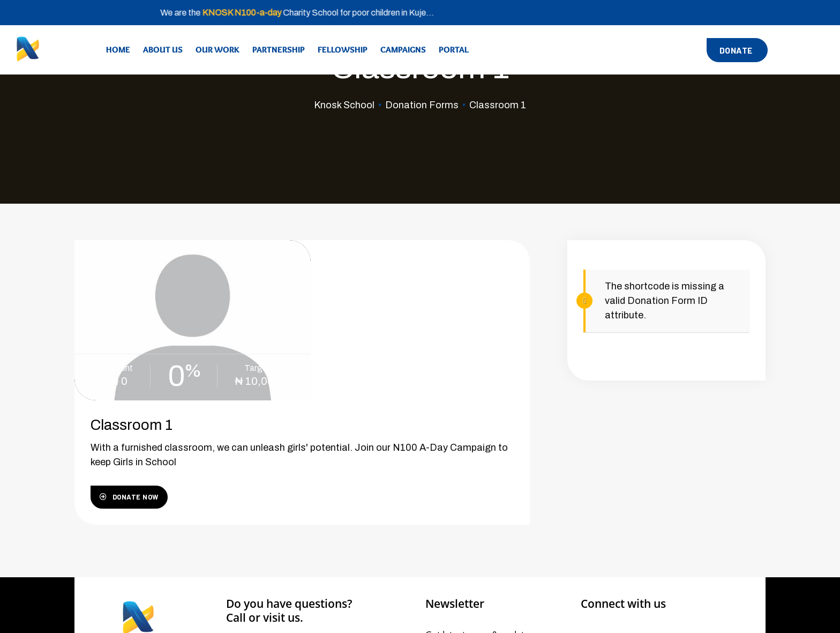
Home (118, 50)
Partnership (279, 50)
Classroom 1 (359, 273)
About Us (163, 50)
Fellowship (343, 50)
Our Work (217, 50)
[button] (737, 50)
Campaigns (403, 50)
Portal (454, 50)
